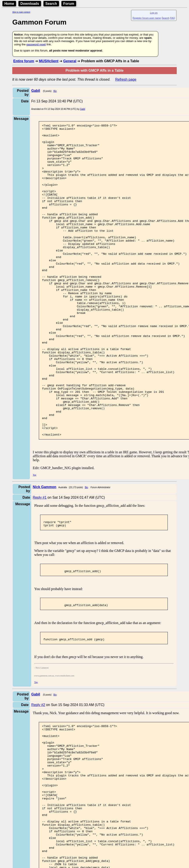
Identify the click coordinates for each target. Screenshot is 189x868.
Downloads (30, 4)
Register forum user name (147, 18)
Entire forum (24, 61)
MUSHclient (49, 61)
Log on (154, 13)
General (70, 61)
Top (35, 537)
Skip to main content (21, 12)
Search (51, 4)
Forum (69, 4)
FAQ (173, 18)
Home (9, 4)
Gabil (83, 109)
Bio (55, 91)
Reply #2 (38, 773)
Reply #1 (40, 560)
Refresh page (126, 79)
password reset (36, 44)
